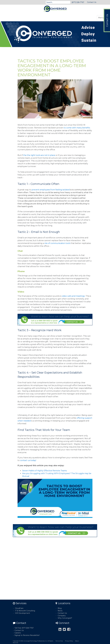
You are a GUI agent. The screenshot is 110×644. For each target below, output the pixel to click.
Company (62, 616)
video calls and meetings (73, 296)
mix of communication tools (57, 243)
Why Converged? (65, 618)
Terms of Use (59, 641)
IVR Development (22, 613)
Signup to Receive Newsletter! (27, 635)
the (25, 155)
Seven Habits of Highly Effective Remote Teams (44, 471)
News (60, 611)
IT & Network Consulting (25, 611)
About (77, 641)
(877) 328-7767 (78, 2)
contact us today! (28, 460)
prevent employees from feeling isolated (51, 190)
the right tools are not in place (41, 155)
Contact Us (92, 2)
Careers (18, 633)
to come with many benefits (77, 128)
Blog (60, 608)
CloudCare (19, 608)
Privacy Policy (69, 641)
